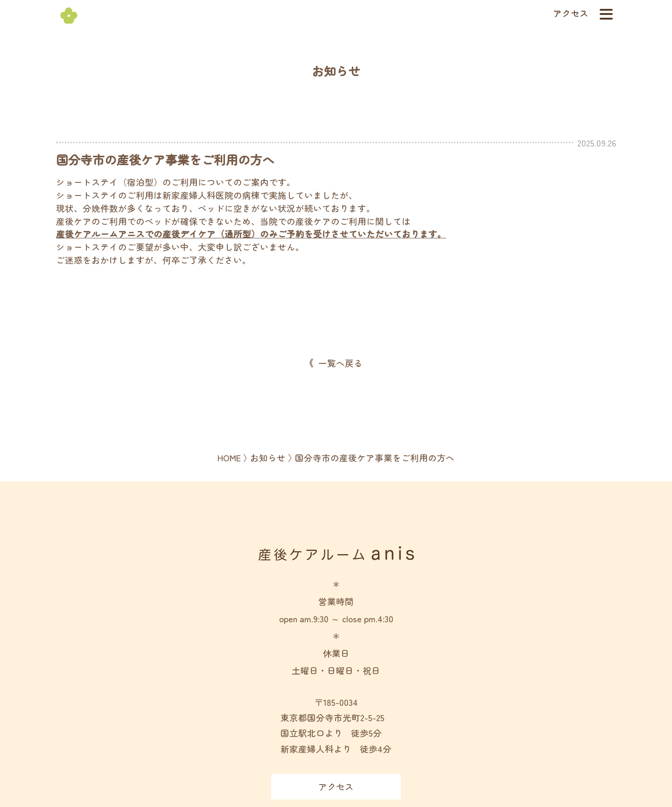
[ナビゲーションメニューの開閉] (606, 14)
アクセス (571, 13)
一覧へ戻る (340, 363)
